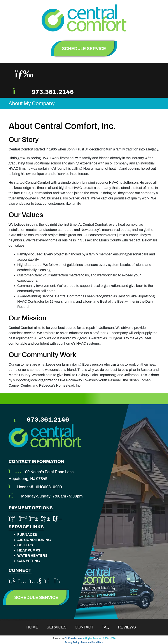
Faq (108, 627)
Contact (87, 627)
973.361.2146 (53, 92)
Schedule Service (36, 597)
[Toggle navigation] (24, 74)
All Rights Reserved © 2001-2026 (99, 638)
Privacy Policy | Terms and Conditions (84, 642)
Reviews (130, 627)
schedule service (84, 49)
